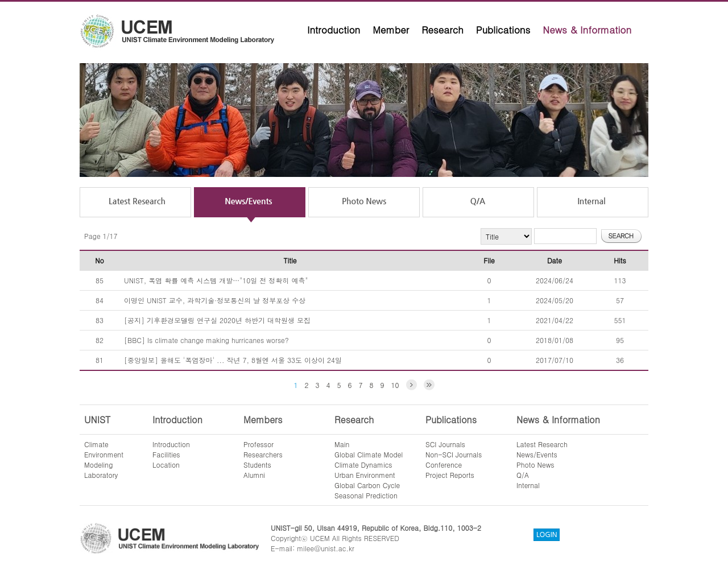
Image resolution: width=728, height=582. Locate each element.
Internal (528, 485)
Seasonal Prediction (366, 495)
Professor (258, 444)
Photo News (535, 465)
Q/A (523, 475)
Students (257, 465)
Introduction (334, 30)
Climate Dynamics (363, 465)
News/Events (537, 454)
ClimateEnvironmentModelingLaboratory (104, 459)
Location (166, 465)
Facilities (166, 454)
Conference (444, 465)
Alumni (254, 475)
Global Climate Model (369, 454)
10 (395, 385)
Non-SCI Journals (454, 454)
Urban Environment (365, 475)
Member (391, 30)
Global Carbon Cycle (367, 485)
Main (342, 444)
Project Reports (450, 475)
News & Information (587, 30)
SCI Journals (445, 444)
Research (442, 30)
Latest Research (542, 444)
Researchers (263, 454)
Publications (503, 30)
